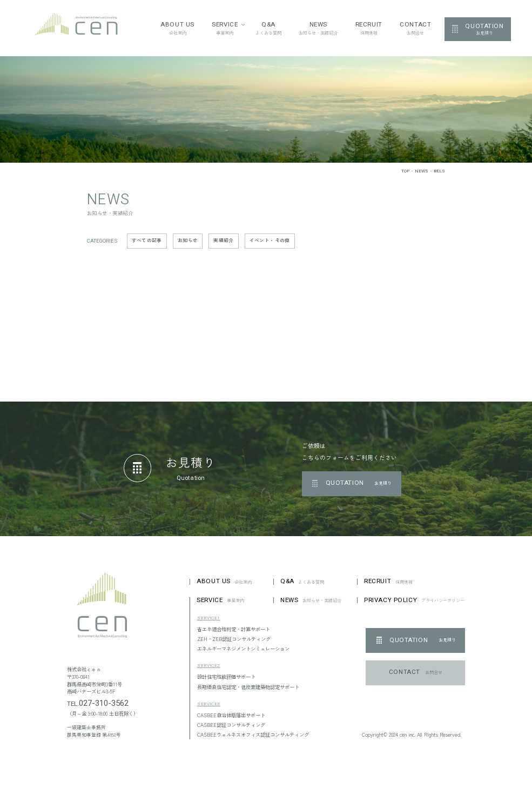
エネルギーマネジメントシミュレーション (243, 649)
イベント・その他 (270, 240)
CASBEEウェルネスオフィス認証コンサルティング (253, 734)
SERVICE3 (208, 704)
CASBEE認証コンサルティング (231, 725)
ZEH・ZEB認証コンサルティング (234, 639)
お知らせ (188, 240)
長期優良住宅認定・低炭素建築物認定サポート (248, 687)
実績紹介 (223, 240)
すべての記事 (147, 240)
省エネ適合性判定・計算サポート (234, 629)
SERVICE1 (208, 618)
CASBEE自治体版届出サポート (231, 715)
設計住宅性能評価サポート (226, 677)
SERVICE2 (208, 666)
